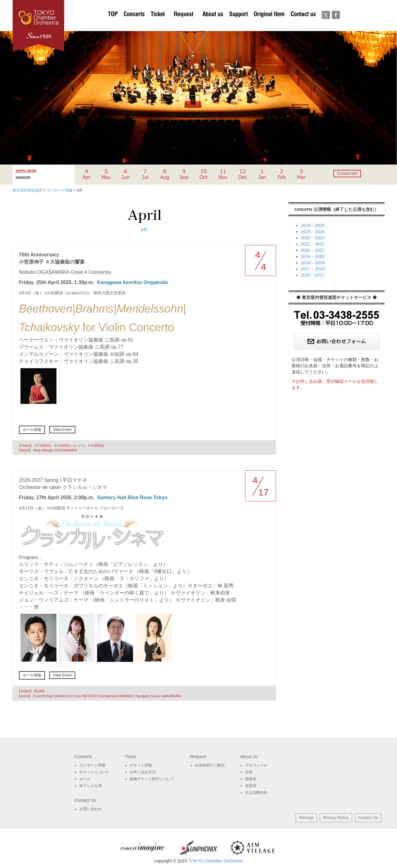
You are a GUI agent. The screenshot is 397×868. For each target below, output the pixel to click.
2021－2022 (313, 244)
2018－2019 (313, 263)
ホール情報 (32, 430)
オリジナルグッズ (269, 25)
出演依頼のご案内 (184, 25)
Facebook (336, 25)
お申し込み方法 (143, 772)
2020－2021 (313, 250)
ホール (85, 779)
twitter (326, 25)
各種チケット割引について (152, 779)
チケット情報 (141, 765)
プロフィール (256, 765)
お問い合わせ (303, 25)
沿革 (249, 772)
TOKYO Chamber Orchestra (216, 861)
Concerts (134, 25)
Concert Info (347, 174)
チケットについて (158, 25)
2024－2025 (313, 225)
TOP (113, 25)
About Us (213, 25)
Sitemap (306, 818)
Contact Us (368, 818)
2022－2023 (313, 238)
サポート (238, 25)
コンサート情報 (92, 765)
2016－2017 (313, 275)
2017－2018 (313, 269)
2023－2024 (313, 232)
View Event (62, 430)
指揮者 (251, 779)
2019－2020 (313, 256)
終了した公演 (91, 786)
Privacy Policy (336, 818)
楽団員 (251, 786)
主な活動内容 (256, 793)
